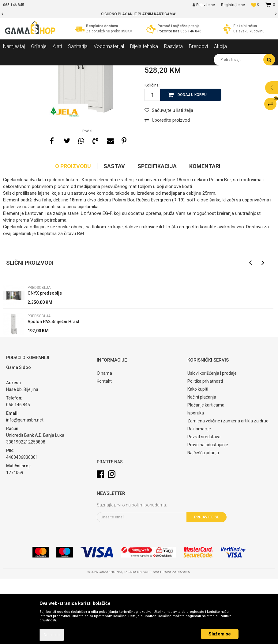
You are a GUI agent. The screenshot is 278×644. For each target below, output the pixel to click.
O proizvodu (73, 232)
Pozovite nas (169, 31)
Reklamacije (199, 494)
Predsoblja (82, 70)
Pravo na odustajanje (208, 510)
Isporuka (196, 478)
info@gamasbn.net (25, 485)
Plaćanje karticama (206, 470)
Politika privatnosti (205, 447)
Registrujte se (233, 5)
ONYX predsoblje (45, 359)
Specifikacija (157, 232)
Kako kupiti (198, 454)
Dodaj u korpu (192, 160)
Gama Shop (13, 70)
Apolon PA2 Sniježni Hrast (53, 387)
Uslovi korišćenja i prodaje (212, 439)
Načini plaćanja (202, 462)
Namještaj (59, 70)
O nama (104, 439)
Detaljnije (52, 635)
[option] (139, 14)
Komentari (205, 232)
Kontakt (104, 447)
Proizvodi (36, 70)
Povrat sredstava (204, 502)
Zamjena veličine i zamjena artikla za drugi (228, 486)
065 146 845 (191, 31)
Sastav (114, 232)
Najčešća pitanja (203, 518)
